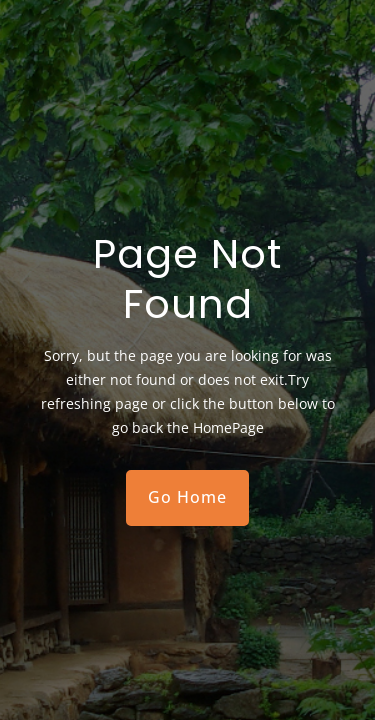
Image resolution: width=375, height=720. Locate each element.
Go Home (187, 497)
